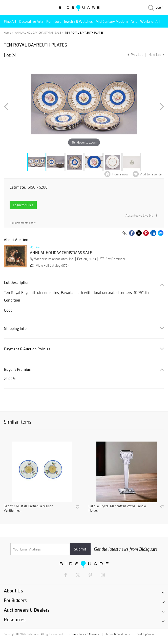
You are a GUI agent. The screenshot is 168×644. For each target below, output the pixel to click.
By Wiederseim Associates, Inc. (52, 259)
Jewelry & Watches (78, 21)
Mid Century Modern (112, 21)
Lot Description (17, 282)
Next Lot (156, 55)
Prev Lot (134, 55)
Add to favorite (151, 174)
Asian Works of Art (145, 21)
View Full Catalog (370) (49, 266)
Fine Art (10, 21)
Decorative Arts (31, 21)
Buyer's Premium (18, 369)
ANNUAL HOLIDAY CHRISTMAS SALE (38, 33)
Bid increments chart (23, 223)
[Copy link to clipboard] (124, 234)
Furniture (54, 21)
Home (7, 33)
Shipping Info (15, 328)
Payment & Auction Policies (27, 349)
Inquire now (120, 174)
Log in (160, 7)
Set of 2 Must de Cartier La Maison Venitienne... (28, 508)
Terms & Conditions (118, 634)
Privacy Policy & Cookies (84, 634)
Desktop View (145, 634)
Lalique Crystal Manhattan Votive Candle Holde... (117, 508)
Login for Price (23, 205)
